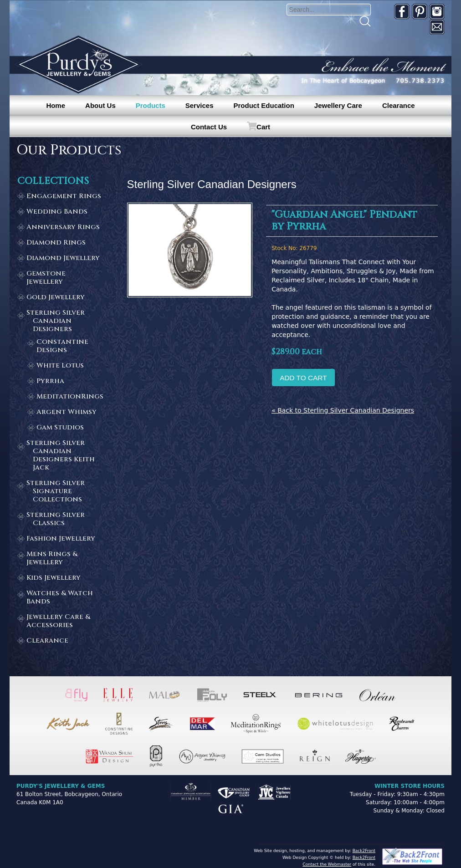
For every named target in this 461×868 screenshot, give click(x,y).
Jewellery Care (338, 105)
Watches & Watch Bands (60, 598)
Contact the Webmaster (327, 864)
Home (56, 105)
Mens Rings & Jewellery (52, 559)
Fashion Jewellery (61, 539)
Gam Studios (60, 428)
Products (151, 105)
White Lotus (60, 366)
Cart (263, 127)
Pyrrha (50, 381)
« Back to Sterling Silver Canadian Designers (343, 410)
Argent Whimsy (67, 412)
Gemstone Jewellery (46, 278)
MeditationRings (70, 397)
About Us (100, 105)
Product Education (264, 105)
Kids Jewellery (54, 578)
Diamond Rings (56, 243)
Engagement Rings (64, 197)
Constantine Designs (62, 346)
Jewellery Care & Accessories (58, 621)
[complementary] (395, 818)
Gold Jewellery (56, 298)
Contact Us (209, 127)
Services (200, 105)
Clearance (399, 105)
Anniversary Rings (63, 227)
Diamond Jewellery (63, 258)
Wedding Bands (57, 212)
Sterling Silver (65, 321)
